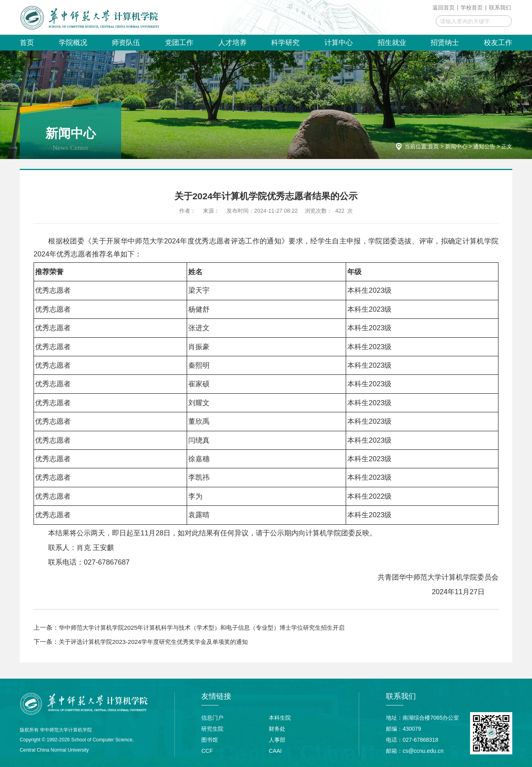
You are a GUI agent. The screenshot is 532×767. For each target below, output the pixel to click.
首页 (433, 146)
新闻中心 (456, 146)
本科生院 (280, 717)
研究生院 (212, 728)
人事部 (277, 739)
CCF (207, 750)
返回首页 (444, 7)
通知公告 (484, 146)
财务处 (277, 728)
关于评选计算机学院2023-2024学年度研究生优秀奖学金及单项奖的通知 (159, 641)
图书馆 (210, 739)
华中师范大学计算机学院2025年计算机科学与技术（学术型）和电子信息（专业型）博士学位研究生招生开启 (211, 628)
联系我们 (500, 7)
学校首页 (472, 7)
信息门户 (212, 717)
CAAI (275, 750)
